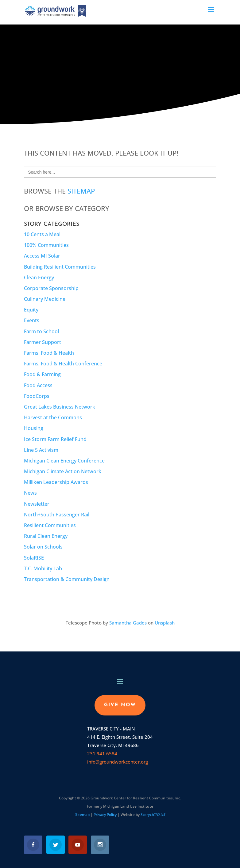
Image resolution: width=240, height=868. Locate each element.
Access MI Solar (42, 256)
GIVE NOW (120, 705)
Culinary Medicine (45, 299)
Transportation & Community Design (67, 579)
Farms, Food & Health (49, 353)
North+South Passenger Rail (57, 515)
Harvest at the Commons (53, 417)
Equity (31, 310)
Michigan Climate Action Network (63, 471)
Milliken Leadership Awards (56, 482)
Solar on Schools (43, 547)
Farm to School (41, 331)
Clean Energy (39, 277)
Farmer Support (43, 342)
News (30, 493)
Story (153, 815)
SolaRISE (34, 558)
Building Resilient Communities (60, 267)
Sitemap (81, 191)
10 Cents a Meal (42, 234)
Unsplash (165, 623)
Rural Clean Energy (46, 536)
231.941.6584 (102, 753)
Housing (34, 428)
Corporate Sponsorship (51, 288)
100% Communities (46, 245)
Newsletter (37, 504)
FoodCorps (37, 396)
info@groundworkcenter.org (118, 762)
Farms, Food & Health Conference (63, 364)
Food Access (38, 385)
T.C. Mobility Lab (43, 568)
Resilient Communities (50, 525)
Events (32, 320)
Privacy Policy (105, 815)
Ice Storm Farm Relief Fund (55, 439)
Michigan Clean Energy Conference (64, 461)
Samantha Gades (128, 623)
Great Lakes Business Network (60, 407)
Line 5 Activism (41, 450)
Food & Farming (42, 374)
